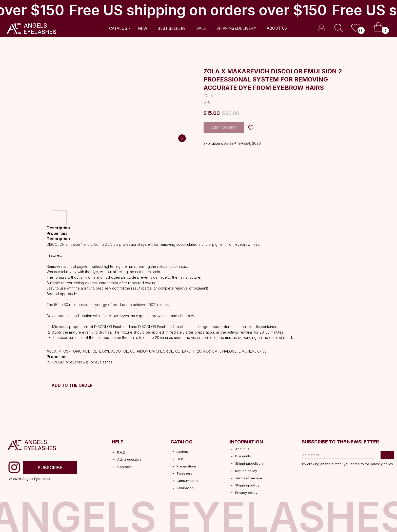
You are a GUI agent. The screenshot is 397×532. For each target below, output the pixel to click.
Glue (180, 459)
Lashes (182, 452)
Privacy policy (246, 493)
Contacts (124, 467)
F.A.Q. (121, 452)
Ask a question (129, 459)
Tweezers (184, 473)
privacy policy (382, 464)
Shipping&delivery (249, 463)
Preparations (187, 466)
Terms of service (249, 478)
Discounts (243, 456)
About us (242, 449)
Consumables (187, 481)
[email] (339, 455)
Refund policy (246, 471)
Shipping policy (247, 485)
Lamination (185, 488)
